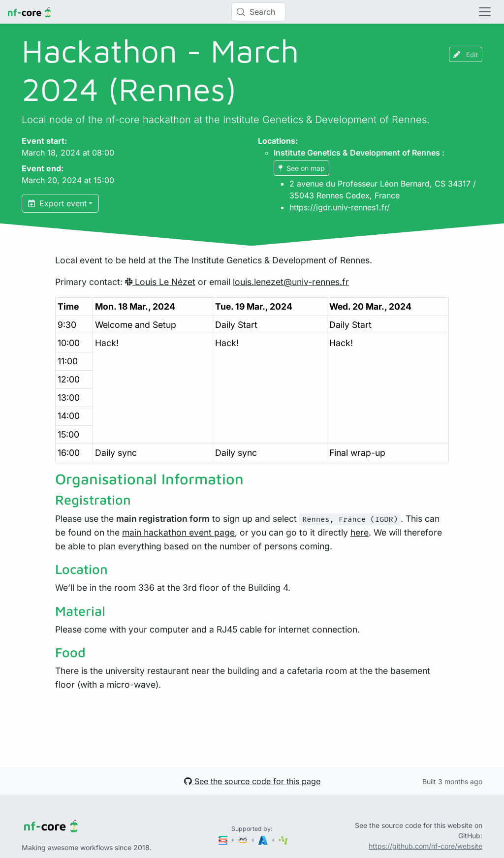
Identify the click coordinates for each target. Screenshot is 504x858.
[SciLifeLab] (283, 840)
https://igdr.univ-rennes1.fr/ (340, 207)
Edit (466, 54)
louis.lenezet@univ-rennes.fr (291, 282)
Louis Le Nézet (160, 282)
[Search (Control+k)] (258, 12)
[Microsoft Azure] (264, 840)
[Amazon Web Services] (244, 840)
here (360, 532)
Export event (57, 203)
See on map (301, 168)
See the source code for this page (252, 781)
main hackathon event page (178, 532)
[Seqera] (224, 840)
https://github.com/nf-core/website (425, 846)
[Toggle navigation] (485, 12)
